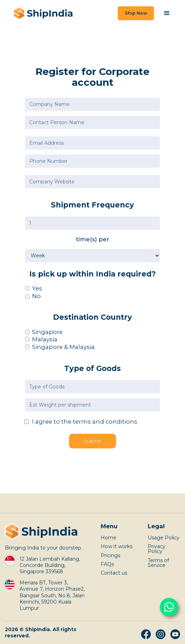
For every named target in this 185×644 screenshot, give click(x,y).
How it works (117, 546)
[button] (167, 13)
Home (109, 538)
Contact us (114, 573)
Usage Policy (164, 538)
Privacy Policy (157, 549)
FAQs (107, 564)
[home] (41, 13)
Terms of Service (158, 563)
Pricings (110, 555)
